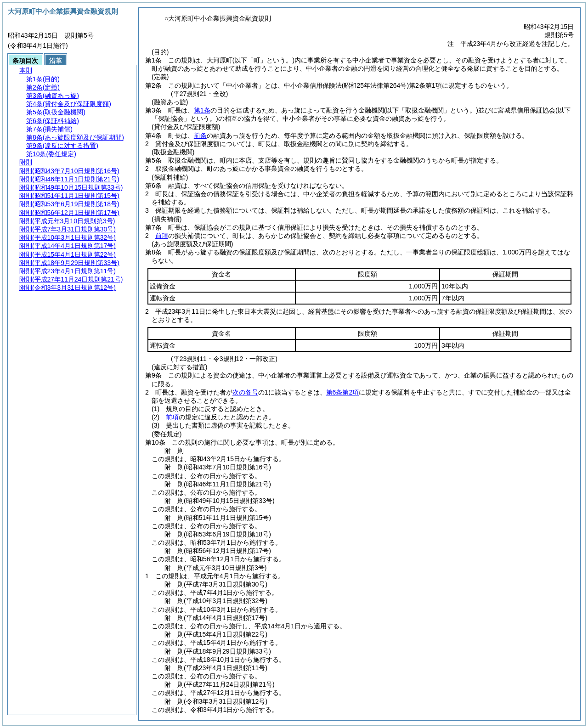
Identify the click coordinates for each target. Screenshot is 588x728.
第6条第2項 (343, 392)
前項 (162, 236)
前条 (200, 135)
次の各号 (245, 392)
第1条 (202, 110)
